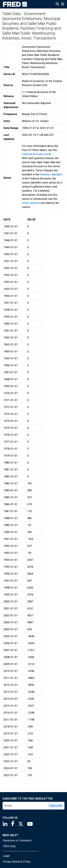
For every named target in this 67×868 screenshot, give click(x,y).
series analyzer (31, 203)
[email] (25, 806)
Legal (6, 856)
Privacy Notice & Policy (17, 862)
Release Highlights (51, 174)
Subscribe (56, 806)
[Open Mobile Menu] (63, 4)
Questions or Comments (17, 840)
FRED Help (9, 846)
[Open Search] (57, 4)
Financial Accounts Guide (37, 154)
